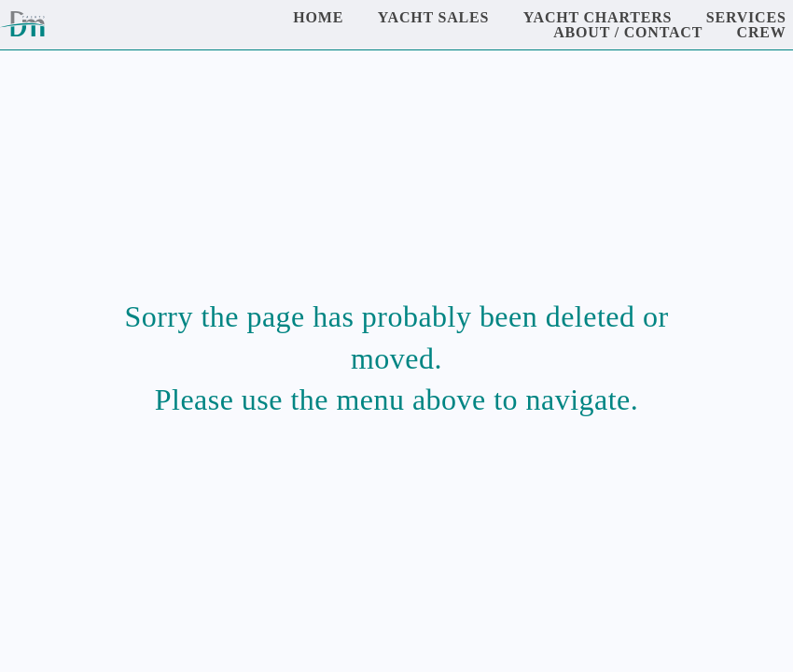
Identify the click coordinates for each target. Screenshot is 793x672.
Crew (762, 32)
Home (318, 17)
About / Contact (628, 32)
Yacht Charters (598, 17)
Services (746, 17)
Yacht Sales (434, 17)
